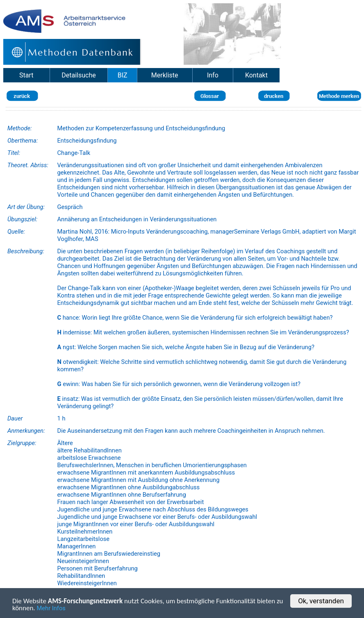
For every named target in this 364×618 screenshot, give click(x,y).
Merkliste (165, 75)
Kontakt (256, 75)
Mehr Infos (51, 609)
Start (26, 75)
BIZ (123, 75)
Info (213, 75)
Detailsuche (78, 75)
